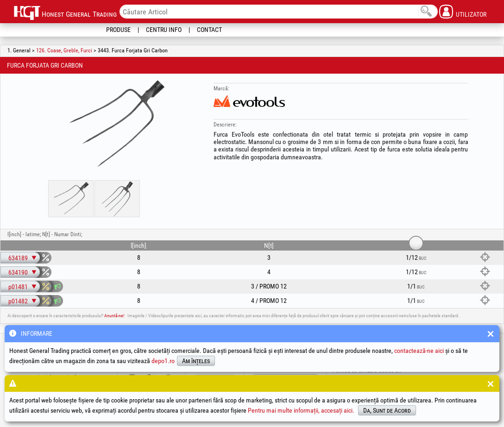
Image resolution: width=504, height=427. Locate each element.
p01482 (18, 301)
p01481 (18, 287)
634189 (18, 258)
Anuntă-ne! (114, 316)
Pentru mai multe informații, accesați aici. (301, 410)
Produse (118, 30)
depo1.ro (163, 361)
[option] (117, 125)
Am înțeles (196, 361)
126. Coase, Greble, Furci (64, 50)
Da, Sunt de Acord (387, 410)
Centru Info (164, 30)
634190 (18, 272)
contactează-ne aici (419, 351)
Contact (209, 30)
